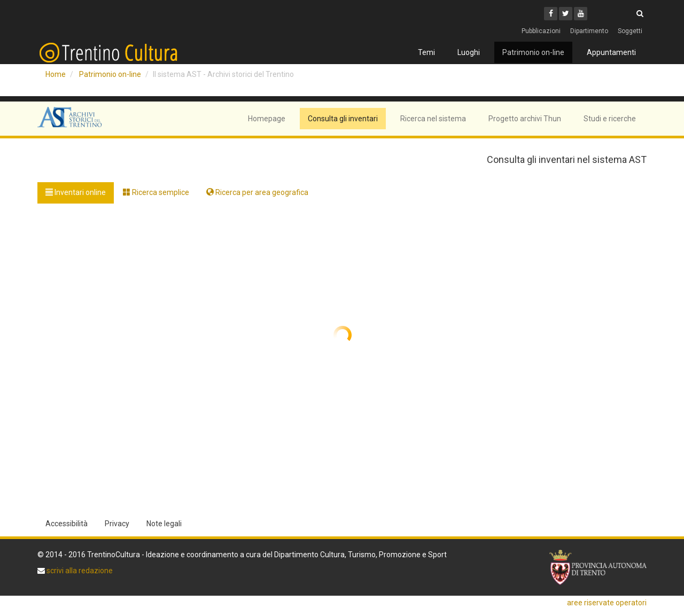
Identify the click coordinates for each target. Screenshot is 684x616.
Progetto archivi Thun (525, 119)
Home (56, 74)
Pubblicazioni (541, 31)
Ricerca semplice (156, 192)
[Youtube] (581, 14)
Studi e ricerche (610, 119)
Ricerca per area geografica (257, 192)
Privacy (117, 524)
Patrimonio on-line (533, 52)
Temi (426, 52)
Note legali (164, 524)
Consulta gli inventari (343, 119)
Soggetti (630, 31)
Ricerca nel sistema (433, 119)
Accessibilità (67, 524)
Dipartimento (589, 31)
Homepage (267, 119)
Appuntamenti (611, 52)
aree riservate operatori (607, 603)
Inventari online (76, 192)
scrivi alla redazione (79, 571)
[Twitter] (566, 14)
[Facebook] (551, 14)
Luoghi (469, 52)
